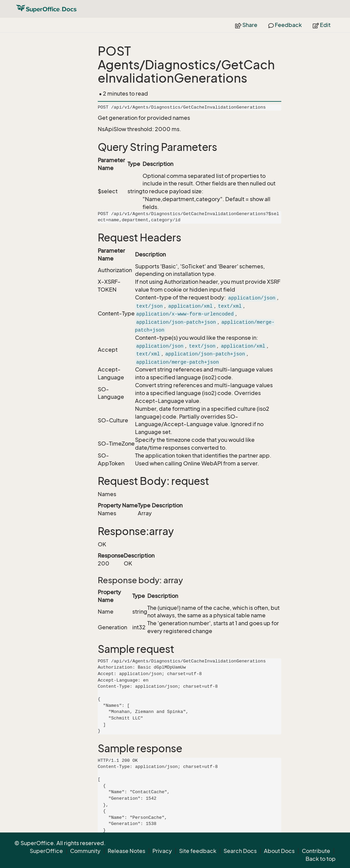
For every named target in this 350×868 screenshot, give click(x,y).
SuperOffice (46, 851)
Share (246, 25)
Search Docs (240, 851)
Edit (322, 25)
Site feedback (198, 851)
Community (85, 851)
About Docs (279, 851)
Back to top (321, 859)
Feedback (285, 25)
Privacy (162, 851)
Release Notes (126, 851)
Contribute (316, 851)
